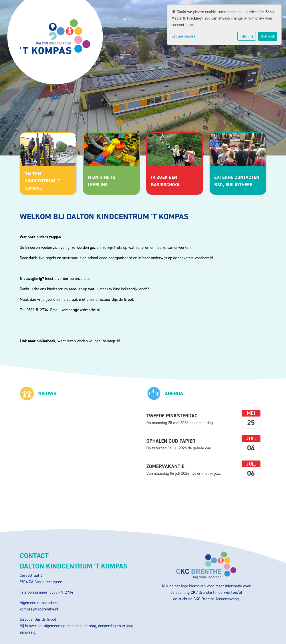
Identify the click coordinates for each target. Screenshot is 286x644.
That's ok (268, 36)
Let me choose (184, 36)
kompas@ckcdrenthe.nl (81, 310)
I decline (247, 36)
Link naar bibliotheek (38, 341)
